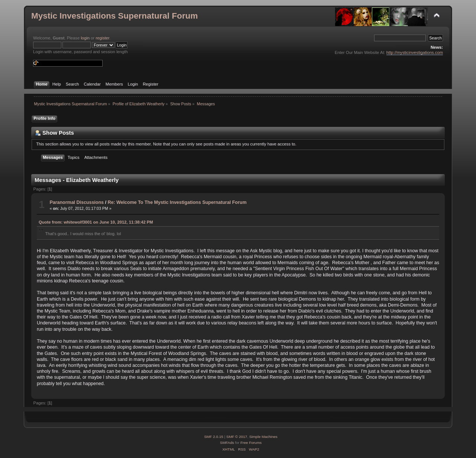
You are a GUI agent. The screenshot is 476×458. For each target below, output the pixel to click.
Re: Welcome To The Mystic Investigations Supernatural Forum (177, 202)
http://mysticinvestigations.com (415, 52)
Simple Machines (263, 437)
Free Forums (251, 443)
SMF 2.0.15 (214, 437)
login (85, 38)
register (102, 38)
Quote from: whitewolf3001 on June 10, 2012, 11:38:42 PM (96, 222)
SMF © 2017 (237, 437)
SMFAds (227, 443)
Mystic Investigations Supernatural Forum (115, 16)
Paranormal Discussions (77, 202)
